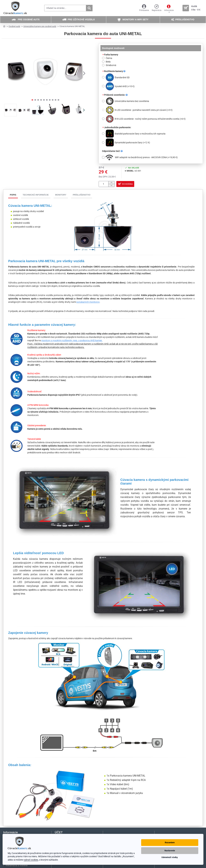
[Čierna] (103, 58)
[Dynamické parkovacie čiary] (103, 142)
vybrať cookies (31, 860)
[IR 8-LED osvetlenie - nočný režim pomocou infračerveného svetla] (103, 119)
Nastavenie (170, 851)
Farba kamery (111, 55)
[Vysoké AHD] (103, 86)
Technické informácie (36, 196)
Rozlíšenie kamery (115, 71)
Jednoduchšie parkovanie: (118, 127)
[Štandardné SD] (103, 77)
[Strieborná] (103, 65)
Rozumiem (170, 842)
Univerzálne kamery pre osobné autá (40, 26)
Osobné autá (14, 26)
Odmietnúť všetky (170, 857)
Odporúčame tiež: (112, 151)
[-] (111, 186)
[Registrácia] (157, 8)
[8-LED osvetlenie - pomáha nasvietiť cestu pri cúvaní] (103, 110)
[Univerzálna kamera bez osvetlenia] (103, 101)
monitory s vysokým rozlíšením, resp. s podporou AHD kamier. (72, 341)
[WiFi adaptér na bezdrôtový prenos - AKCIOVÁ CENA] (103, 157)
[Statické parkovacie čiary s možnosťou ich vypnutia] (103, 134)
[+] (111, 183)
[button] (84, 73)
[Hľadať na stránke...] (89, 8)
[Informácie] (169, 8)
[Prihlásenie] (144, 8)
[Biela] (103, 62)
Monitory (61, 196)
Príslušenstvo (82, 196)
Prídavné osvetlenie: (116, 95)
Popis (13, 196)
